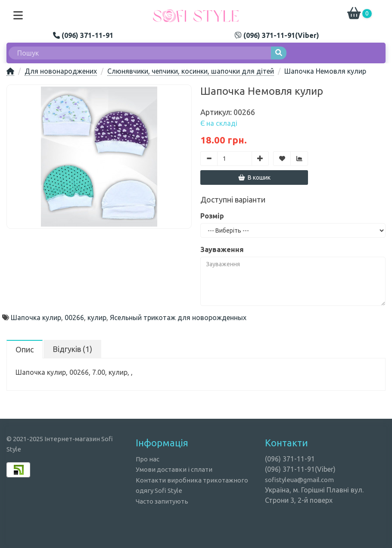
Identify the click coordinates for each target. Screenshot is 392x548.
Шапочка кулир (36, 318)
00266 (74, 318)
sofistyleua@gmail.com (299, 480)
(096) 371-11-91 (83, 35)
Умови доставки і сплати (174, 469)
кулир (97, 318)
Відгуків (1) (72, 349)
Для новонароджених (61, 71)
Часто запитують (162, 501)
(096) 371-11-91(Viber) (277, 35)
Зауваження (222, 249)
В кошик (254, 177)
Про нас (148, 459)
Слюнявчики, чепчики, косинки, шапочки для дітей (191, 71)
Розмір (212, 216)
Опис (25, 349)
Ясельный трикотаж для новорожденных (178, 318)
